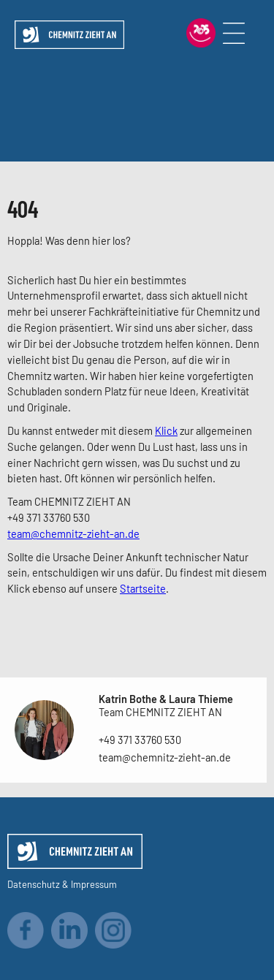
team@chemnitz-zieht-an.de (73, 533)
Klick (166, 430)
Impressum (94, 884)
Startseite (143, 588)
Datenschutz (34, 884)
